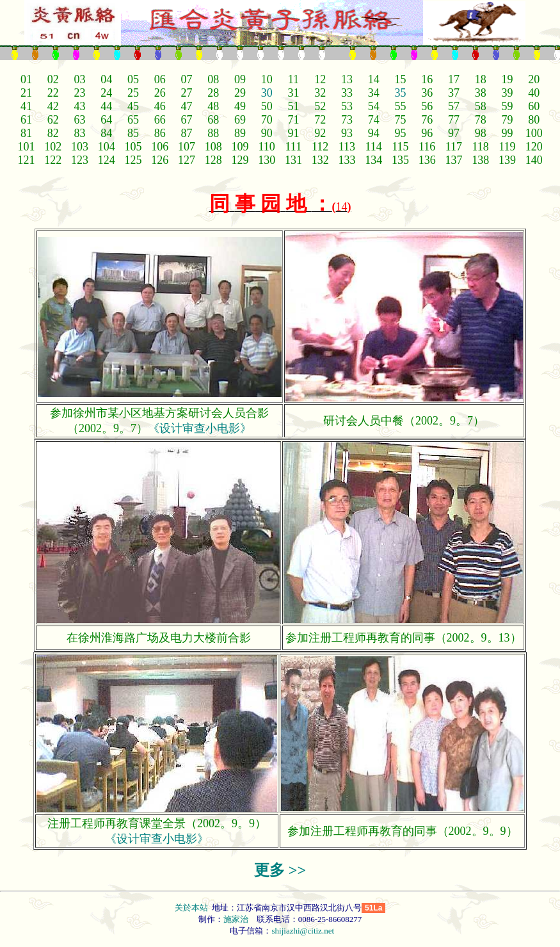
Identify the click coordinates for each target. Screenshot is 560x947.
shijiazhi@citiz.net (303, 931)
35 (400, 93)
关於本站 (192, 908)
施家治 (236, 919)
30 (267, 93)
